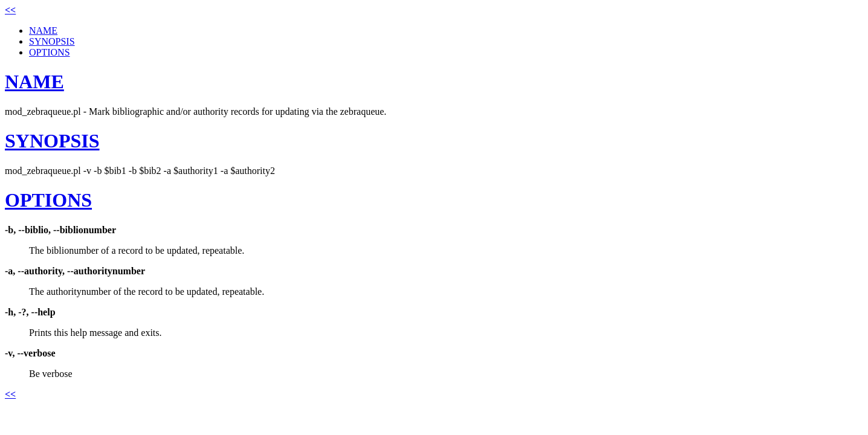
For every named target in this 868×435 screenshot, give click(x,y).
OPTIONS (50, 52)
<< (10, 10)
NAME (43, 31)
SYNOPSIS (52, 41)
